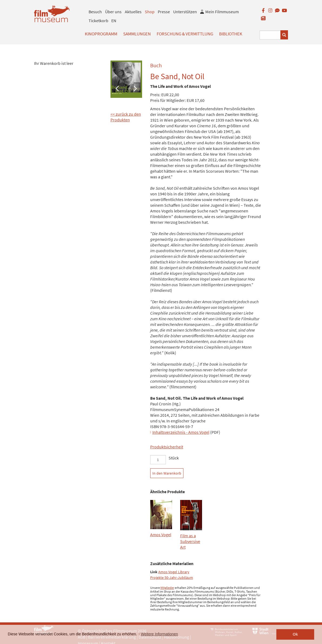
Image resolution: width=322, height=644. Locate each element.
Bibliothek (231, 34)
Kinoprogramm (101, 34)
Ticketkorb (98, 21)
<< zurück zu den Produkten (126, 117)
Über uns (113, 12)
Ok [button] (295, 634)
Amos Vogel (161, 535)
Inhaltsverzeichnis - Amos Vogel (181, 432)
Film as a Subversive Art (190, 541)
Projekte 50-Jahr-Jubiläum (172, 578)
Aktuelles (133, 12)
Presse (164, 12)
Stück (174, 458)
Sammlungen (137, 34)
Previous (117, 88)
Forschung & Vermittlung (185, 34)
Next (135, 88)
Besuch (95, 12)
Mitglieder (167, 588)
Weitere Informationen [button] (159, 634)
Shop (150, 12)
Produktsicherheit (167, 447)
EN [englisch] (114, 21)
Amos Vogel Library (174, 572)
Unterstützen (185, 12)
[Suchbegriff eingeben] (270, 35)
